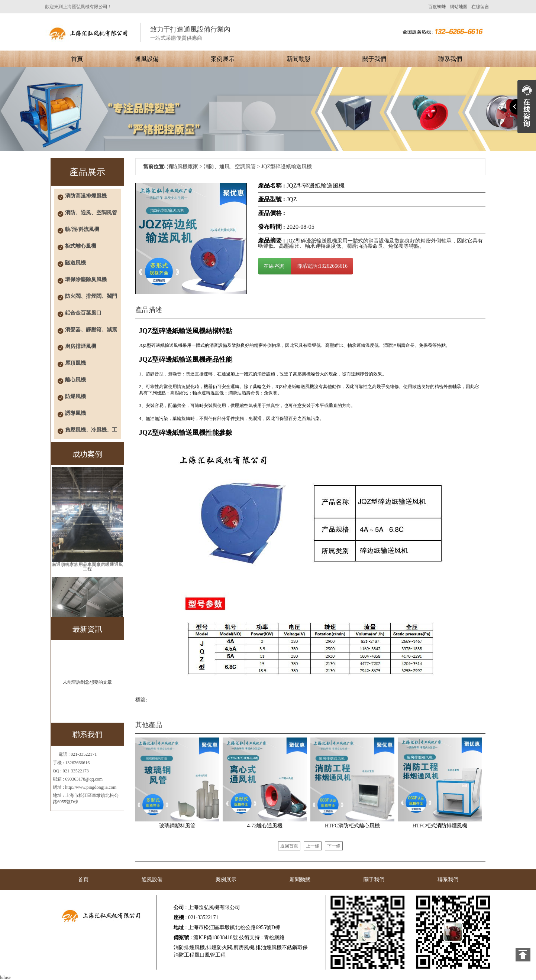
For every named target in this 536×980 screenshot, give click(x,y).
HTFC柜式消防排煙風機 (440, 826)
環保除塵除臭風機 (86, 279)
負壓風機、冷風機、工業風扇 (91, 433)
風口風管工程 (210, 955)
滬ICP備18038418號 (216, 937)
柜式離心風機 (81, 246)
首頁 (77, 59)
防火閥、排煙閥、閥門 (91, 296)
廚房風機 (244, 948)
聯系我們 (450, 59)
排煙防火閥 (219, 948)
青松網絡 (274, 937)
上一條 (313, 846)
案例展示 (223, 59)
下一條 (334, 846)
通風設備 (147, 59)
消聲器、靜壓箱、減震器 (91, 333)
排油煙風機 (269, 948)
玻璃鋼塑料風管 (177, 826)
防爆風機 (75, 396)
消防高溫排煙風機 (86, 196)
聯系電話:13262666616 (322, 266)
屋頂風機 (75, 363)
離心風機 (75, 380)
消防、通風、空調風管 (91, 213)
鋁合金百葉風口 (83, 313)
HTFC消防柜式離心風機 (352, 826)
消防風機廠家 (183, 167)
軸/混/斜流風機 (82, 229)
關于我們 (374, 59)
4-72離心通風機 (265, 826)
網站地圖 (459, 7)
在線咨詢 (275, 266)
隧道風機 (75, 263)
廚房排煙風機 (81, 346)
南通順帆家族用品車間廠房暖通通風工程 (87, 567)
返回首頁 (289, 846)
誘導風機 (75, 413)
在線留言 (480, 7)
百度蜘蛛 (437, 7)
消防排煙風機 (189, 948)
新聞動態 (298, 59)
